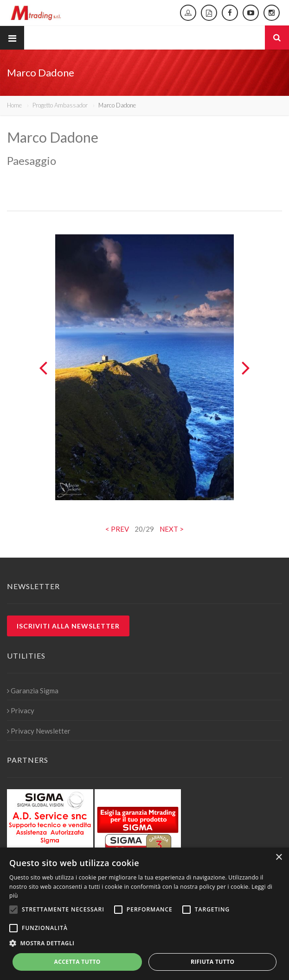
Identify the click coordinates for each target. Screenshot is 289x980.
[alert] (144, 914)
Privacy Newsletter (39, 731)
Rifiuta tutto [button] (213, 962)
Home (14, 105)
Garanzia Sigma (33, 691)
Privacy (21, 710)
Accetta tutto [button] (77, 962)
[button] (144, 943)
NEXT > (172, 529)
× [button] (279, 857)
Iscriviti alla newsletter (68, 626)
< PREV (117, 529)
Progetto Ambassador (60, 105)
